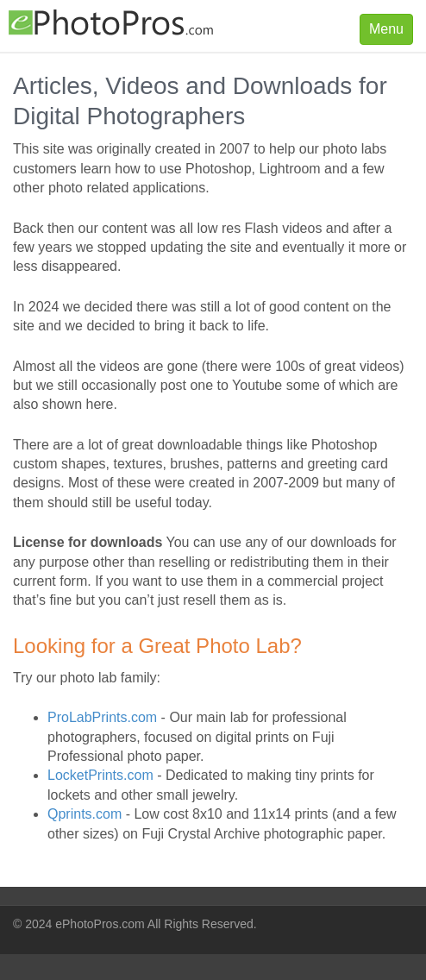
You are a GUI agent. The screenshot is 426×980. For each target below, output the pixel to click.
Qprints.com (85, 814)
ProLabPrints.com (102, 717)
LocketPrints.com (100, 775)
